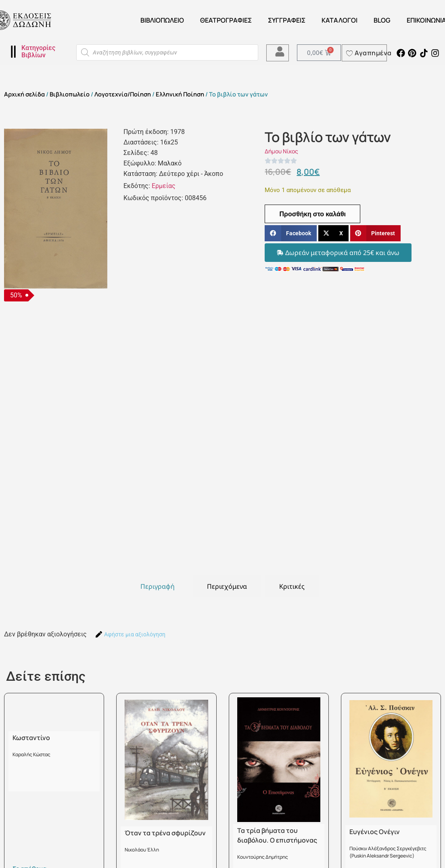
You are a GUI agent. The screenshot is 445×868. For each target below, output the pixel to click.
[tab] (158, 586)
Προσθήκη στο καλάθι (312, 214)
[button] (290, 233)
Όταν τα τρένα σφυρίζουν (165, 833)
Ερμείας (164, 186)
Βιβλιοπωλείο (162, 20)
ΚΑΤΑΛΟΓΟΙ (339, 20)
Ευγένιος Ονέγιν (375, 832)
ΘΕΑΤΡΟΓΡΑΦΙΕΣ (226, 20)
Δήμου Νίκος (281, 151)
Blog (382, 20)
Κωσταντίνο (31, 738)
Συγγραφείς (287, 20)
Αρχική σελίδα (24, 94)
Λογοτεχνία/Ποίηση (123, 94)
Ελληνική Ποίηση (180, 94)
